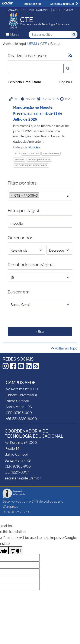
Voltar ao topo (64, 348)
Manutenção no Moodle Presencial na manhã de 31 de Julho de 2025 (38, 113)
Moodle (19, 159)
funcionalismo (51, 153)
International (39, 10)
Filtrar (40, 331)
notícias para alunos (39, 159)
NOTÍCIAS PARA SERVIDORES (31, 165)
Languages (15, 10)
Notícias (34, 147)
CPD (26, 512)
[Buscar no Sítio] (50, 35)
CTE (17, 99)
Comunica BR (33, 4)
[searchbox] (42, 195)
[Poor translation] (16, 550)
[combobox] (40, 196)
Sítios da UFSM (63, 10)
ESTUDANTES (31, 153)
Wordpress (10, 506)
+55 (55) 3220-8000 (21, 419)
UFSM (15, 512)
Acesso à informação (64, 4)
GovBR (7, 4)
